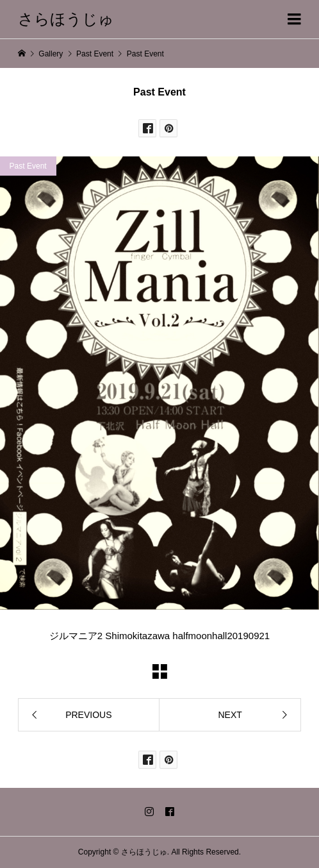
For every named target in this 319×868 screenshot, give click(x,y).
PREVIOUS (88, 715)
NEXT (230, 715)
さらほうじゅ (66, 19)
